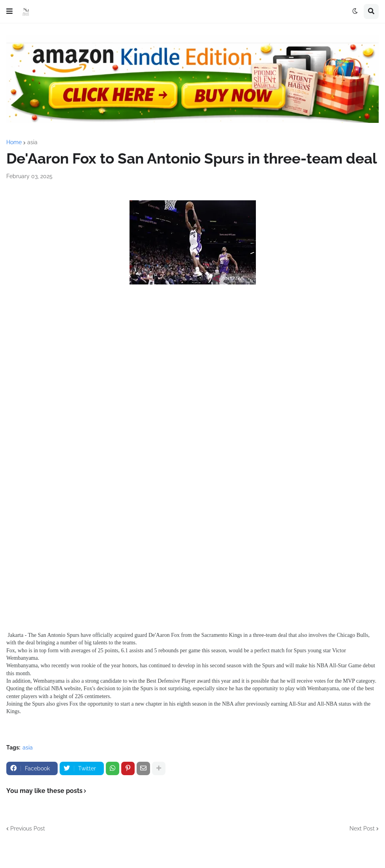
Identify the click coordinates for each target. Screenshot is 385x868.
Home (14, 142)
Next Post (362, 828)
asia (32, 142)
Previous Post (28, 828)
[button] (9, 11)
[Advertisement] (192, 366)
